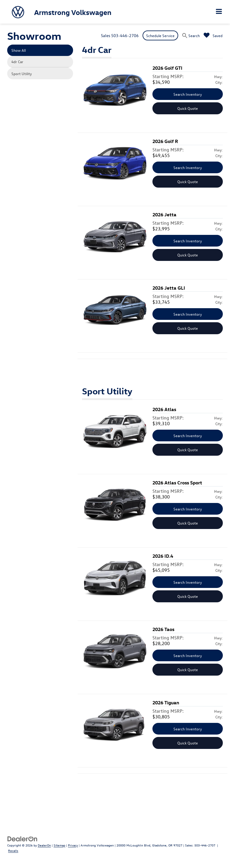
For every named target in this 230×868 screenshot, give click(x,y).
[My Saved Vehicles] (213, 35)
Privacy (73, 845)
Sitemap (59, 845)
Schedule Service (160, 35)
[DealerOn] (22, 838)
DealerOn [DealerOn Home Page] (44, 845)
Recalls (13, 850)
